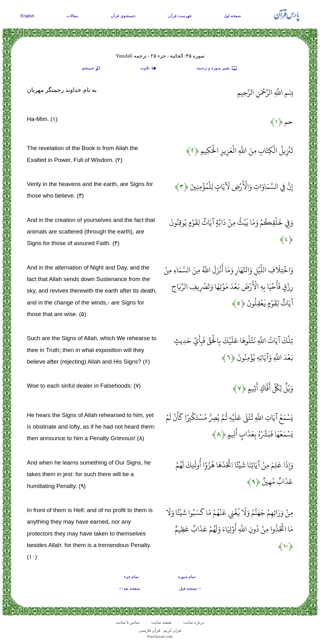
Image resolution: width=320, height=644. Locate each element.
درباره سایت (194, 622)
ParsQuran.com (160, 636)
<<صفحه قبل (190, 589)
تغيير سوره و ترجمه (217, 68)
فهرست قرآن (180, 16)
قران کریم (172, 630)
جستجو (92, 68)
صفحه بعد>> (129, 589)
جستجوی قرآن (123, 16)
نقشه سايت (161, 622)
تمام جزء (132, 577)
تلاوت (149, 68)
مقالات (72, 16)
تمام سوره (187, 577)
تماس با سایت (128, 622)
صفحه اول (232, 16)
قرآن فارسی (150, 630)
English (27, 16)
